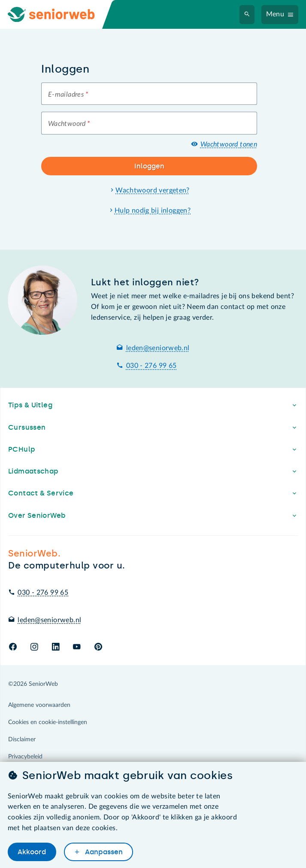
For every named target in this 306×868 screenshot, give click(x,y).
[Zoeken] (247, 15)
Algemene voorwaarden (39, 705)
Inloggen (149, 166)
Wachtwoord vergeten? (153, 190)
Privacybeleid (25, 757)
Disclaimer (22, 740)
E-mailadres (68, 95)
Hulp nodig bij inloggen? (153, 211)
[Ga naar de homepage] (58, 14)
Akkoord (32, 852)
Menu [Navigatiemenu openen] (275, 14)
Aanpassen (103, 852)
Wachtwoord (69, 124)
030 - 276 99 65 (151, 366)
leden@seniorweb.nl (158, 348)
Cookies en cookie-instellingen (48, 722)
